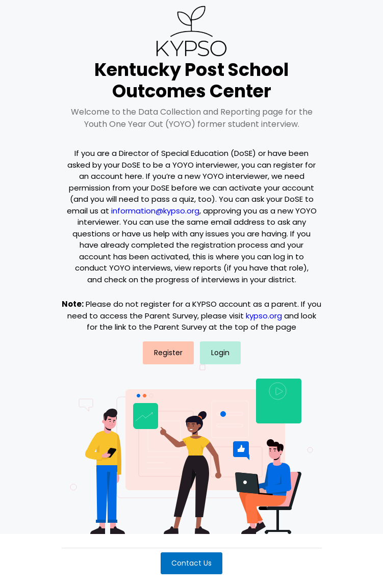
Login (220, 353)
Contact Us (191, 563)
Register (168, 353)
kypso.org (264, 316)
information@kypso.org (155, 211)
